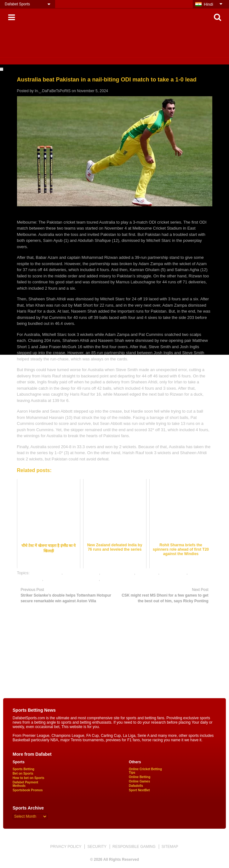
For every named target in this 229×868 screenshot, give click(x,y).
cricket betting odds (81, 573)
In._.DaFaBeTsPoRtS (53, 91)
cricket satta (147, 573)
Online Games (139, 781)
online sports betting (119, 579)
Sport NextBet (139, 790)
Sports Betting (23, 769)
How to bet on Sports (29, 778)
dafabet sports (173, 573)
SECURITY (97, 847)
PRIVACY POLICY (66, 847)
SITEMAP (170, 847)
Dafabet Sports (17, 4)
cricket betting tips (118, 573)
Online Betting (140, 777)
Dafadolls (136, 786)
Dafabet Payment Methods (25, 784)
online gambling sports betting (72, 579)
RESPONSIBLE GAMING (134, 847)
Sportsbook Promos (28, 790)
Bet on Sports (23, 773)
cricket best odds (46, 573)
